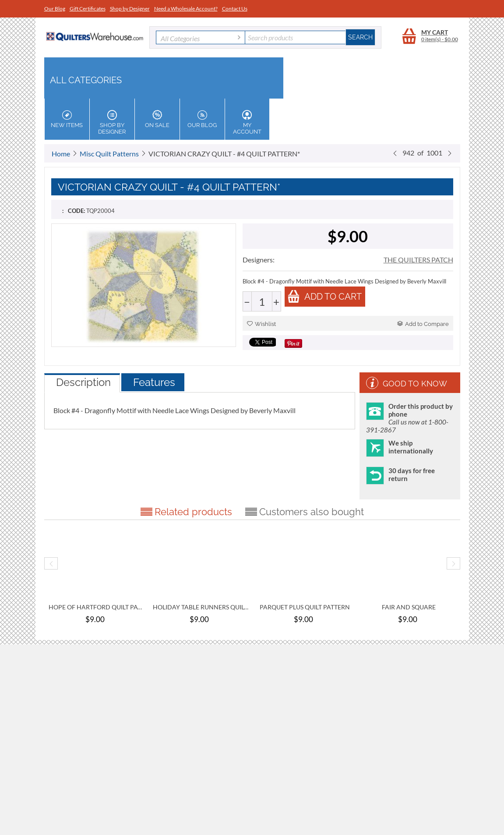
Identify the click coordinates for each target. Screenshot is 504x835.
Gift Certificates (88, 9)
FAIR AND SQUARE (409, 607)
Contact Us (235, 9)
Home (61, 154)
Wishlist (261, 324)
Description (83, 382)
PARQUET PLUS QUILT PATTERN (305, 607)
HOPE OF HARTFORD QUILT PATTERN (96, 607)
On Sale (157, 119)
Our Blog (55, 9)
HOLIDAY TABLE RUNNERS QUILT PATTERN (201, 607)
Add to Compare (423, 324)
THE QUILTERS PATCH (418, 260)
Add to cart (324, 296)
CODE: (76, 211)
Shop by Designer (130, 9)
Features (154, 382)
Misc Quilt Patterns (109, 154)
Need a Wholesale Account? (186, 9)
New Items (67, 119)
